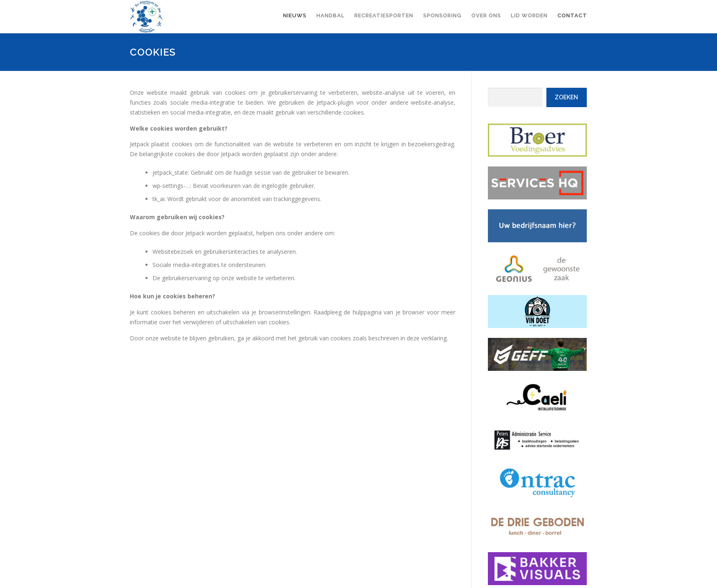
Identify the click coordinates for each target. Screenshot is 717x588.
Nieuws (295, 15)
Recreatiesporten (384, 15)
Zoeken (566, 97)
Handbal (330, 15)
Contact (572, 15)
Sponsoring (442, 15)
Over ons (486, 15)
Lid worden (529, 15)
